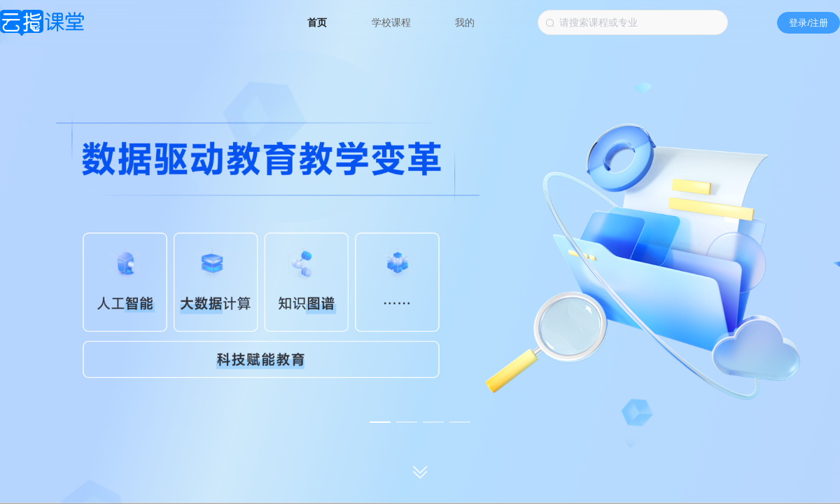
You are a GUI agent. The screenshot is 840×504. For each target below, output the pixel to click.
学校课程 (393, 23)
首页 (318, 23)
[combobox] (633, 22)
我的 (465, 23)
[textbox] (633, 22)
